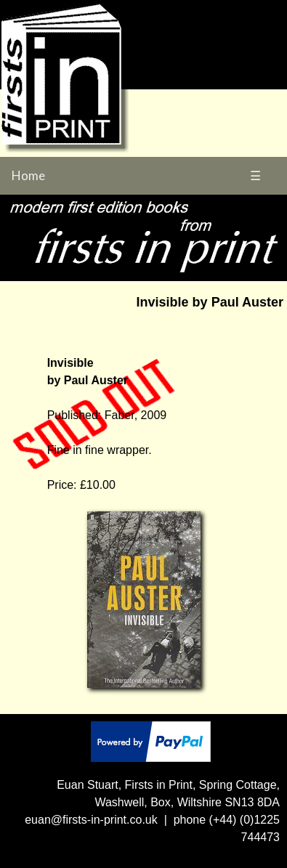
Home (28, 175)
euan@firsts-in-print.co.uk (91, 820)
